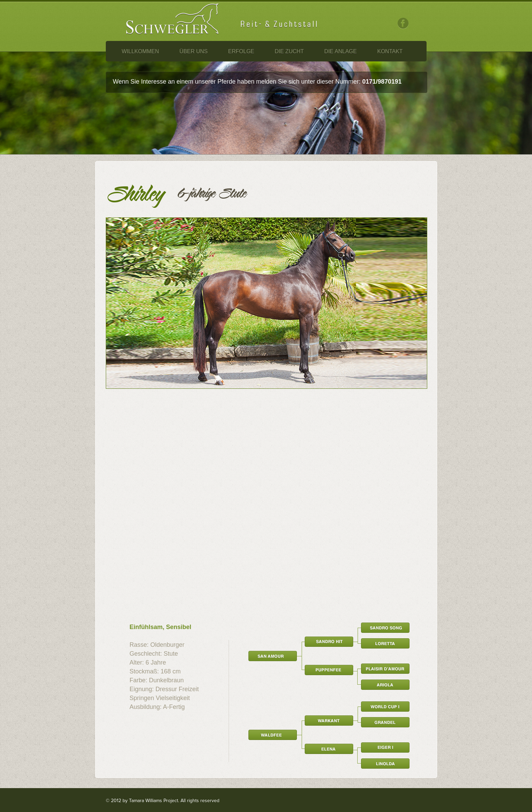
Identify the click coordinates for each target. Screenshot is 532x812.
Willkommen (140, 51)
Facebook (403, 23)
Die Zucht (289, 51)
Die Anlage (340, 51)
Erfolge (241, 51)
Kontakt (390, 51)
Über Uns (194, 51)
